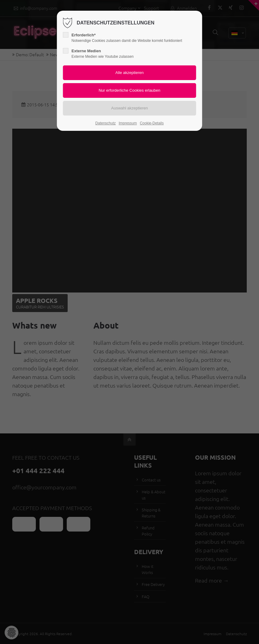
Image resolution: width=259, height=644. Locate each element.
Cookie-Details (152, 123)
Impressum (128, 123)
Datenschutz (105, 123)
